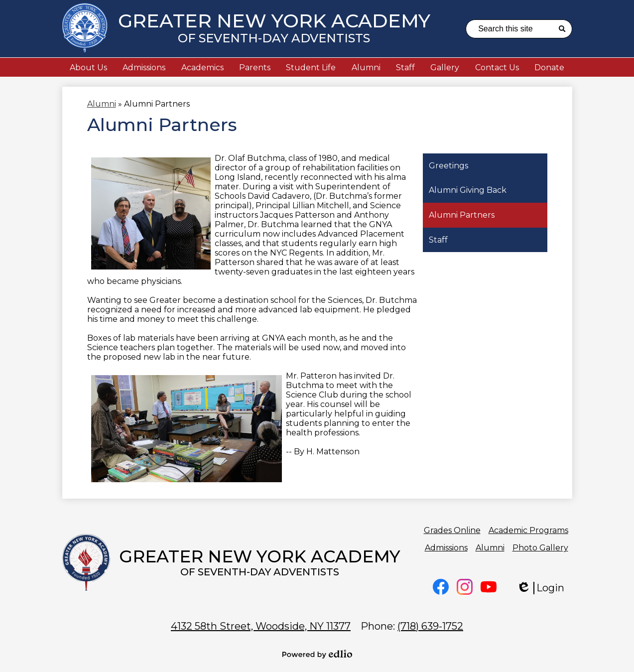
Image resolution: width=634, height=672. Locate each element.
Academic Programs (528, 530)
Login (540, 588)
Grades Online (452, 530)
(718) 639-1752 (430, 626)
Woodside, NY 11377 (261, 626)
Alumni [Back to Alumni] (102, 104)
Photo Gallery (540, 548)
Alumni (490, 548)
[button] (88, 67)
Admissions (446, 548)
